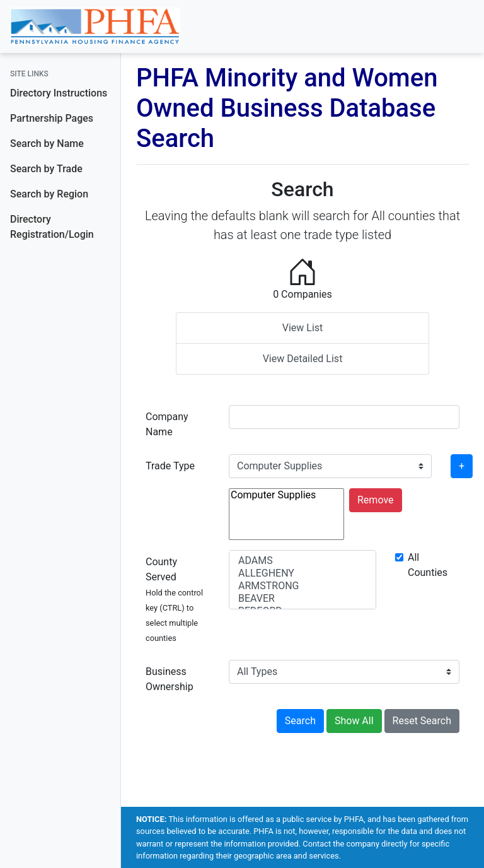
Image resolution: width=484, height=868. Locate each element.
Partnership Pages (52, 118)
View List (303, 328)
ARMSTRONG (302, 586)
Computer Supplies (286, 495)
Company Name (167, 424)
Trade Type (170, 466)
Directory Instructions (59, 93)
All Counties (428, 565)
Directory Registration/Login (52, 227)
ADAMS (302, 561)
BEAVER (302, 599)
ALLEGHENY (302, 573)
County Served (174, 599)
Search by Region (49, 194)
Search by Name (47, 144)
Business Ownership (170, 679)
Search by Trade (46, 169)
